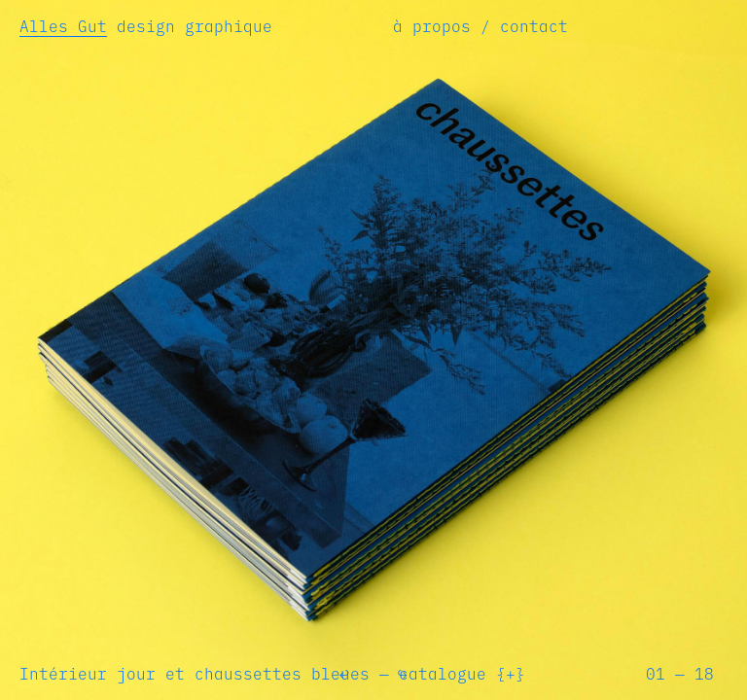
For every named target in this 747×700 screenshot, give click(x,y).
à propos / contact (480, 26)
